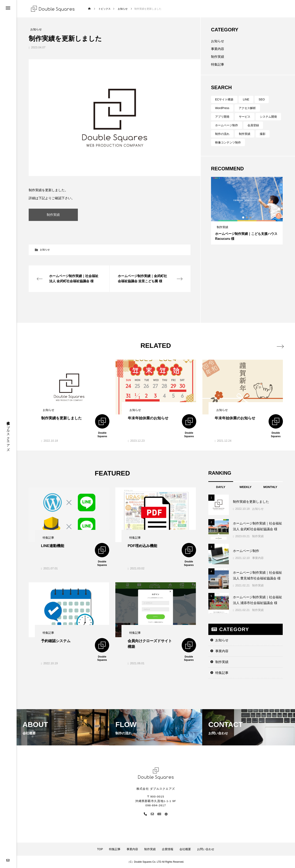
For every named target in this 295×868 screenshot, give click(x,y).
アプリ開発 (222, 117)
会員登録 (253, 125)
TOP (100, 849)
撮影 (263, 134)
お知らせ (45, 250)
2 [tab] (247, 217)
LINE (246, 99)
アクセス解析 (247, 108)
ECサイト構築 (224, 99)
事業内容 (218, 49)
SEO (262, 99)
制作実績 (218, 57)
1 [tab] (243, 217)
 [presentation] (278, 345)
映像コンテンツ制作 (228, 142)
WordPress (222, 108)
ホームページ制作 (227, 125)
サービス (245, 117)
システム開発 (268, 117)
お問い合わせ (206, 849)
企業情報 (168, 849)
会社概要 (185, 849)
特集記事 (218, 64)
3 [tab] (251, 217)
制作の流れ (222, 134)
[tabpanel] (247, 211)
